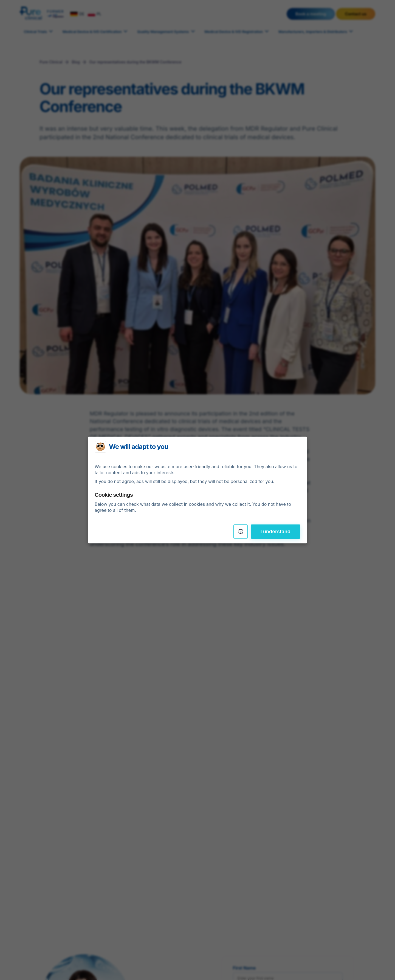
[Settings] (241, 532)
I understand (276, 531)
